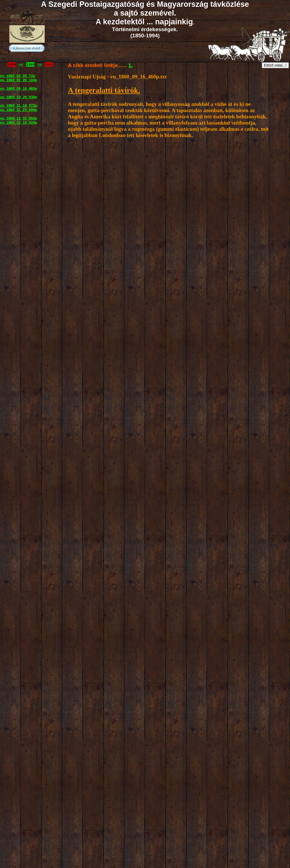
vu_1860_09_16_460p (19, 88)
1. (131, 65)
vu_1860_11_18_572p (19, 105)
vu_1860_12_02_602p (19, 118)
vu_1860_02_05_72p (18, 76)
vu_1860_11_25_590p (19, 110)
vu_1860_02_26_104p (19, 80)
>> (40, 64)
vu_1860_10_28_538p (19, 97)
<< (21, 64)
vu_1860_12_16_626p (19, 122)
